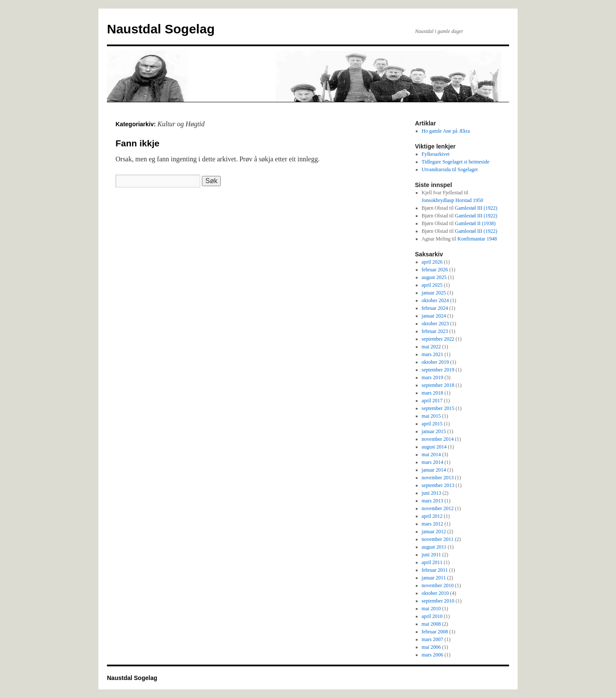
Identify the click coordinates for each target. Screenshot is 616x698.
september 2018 (438, 385)
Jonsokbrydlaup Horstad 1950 (453, 200)
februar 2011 (435, 570)
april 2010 (432, 616)
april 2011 (432, 562)
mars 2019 (432, 377)
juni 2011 (431, 555)
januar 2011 (434, 578)
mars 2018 (432, 393)
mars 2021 (432, 354)
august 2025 (434, 277)
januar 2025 (434, 293)
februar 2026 (435, 270)
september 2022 (438, 339)
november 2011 (438, 539)
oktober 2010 (435, 593)
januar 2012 (434, 532)
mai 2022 (431, 347)
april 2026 (432, 262)
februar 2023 (435, 331)
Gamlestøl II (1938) (475, 223)
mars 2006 (432, 655)
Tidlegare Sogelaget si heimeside (456, 162)
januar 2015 (434, 431)
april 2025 (432, 285)
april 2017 (432, 401)
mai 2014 (431, 454)
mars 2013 (432, 501)
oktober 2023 (435, 324)
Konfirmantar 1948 (477, 239)
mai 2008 (431, 624)
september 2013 (438, 485)
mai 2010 (431, 609)
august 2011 (434, 547)
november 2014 (438, 439)
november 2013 (438, 478)
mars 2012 (432, 524)
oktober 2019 (435, 362)
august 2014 (434, 447)
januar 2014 (434, 470)
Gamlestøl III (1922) (476, 208)
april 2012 (432, 516)
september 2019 (438, 370)
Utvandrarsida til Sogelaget (450, 169)
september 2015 (438, 408)
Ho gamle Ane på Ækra (446, 131)
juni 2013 (432, 493)
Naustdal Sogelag (161, 29)
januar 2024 (434, 316)
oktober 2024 (435, 300)
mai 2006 (431, 647)
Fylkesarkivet (436, 154)
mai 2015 (431, 416)
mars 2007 (432, 639)
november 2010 (438, 585)
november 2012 (438, 508)
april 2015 (432, 424)
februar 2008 (435, 632)
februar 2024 (435, 308)
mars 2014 (432, 462)
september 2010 (438, 601)
